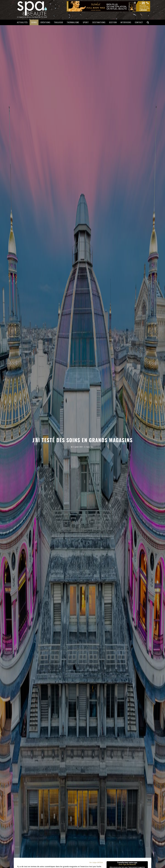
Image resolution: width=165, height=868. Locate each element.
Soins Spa (90, 447)
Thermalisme (73, 22)
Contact (139, 22)
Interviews (126, 22)
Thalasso (59, 22)
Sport (86, 22)
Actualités (22, 22)
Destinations (99, 22)
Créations (45, 22)
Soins (34, 22)
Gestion (113, 22)
